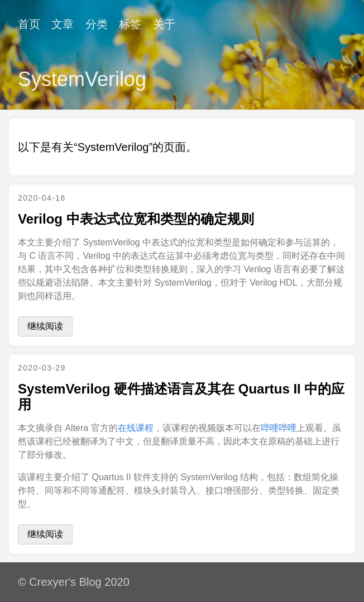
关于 (164, 24)
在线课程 (136, 428)
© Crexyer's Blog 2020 (74, 582)
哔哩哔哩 (279, 428)
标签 (130, 24)
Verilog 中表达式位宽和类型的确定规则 (136, 219)
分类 (97, 24)
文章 (63, 24)
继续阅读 (45, 326)
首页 (29, 24)
